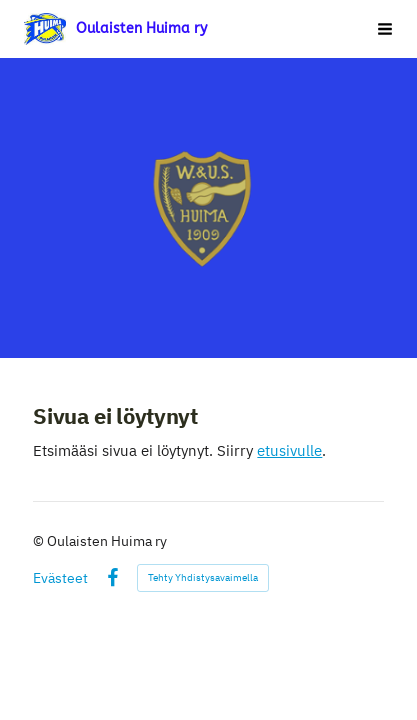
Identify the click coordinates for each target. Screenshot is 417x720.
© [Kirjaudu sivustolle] (40, 541)
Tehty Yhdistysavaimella (203, 577)
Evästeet (60, 578)
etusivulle (289, 450)
